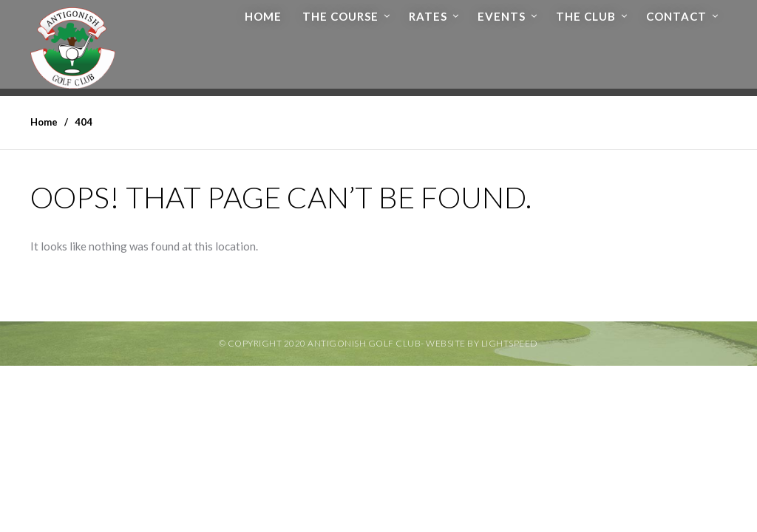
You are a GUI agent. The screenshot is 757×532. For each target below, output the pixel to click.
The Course (340, 16)
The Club (586, 16)
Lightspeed (510, 343)
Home (263, 16)
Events (502, 16)
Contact (676, 16)
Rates (428, 16)
